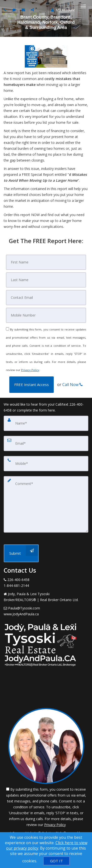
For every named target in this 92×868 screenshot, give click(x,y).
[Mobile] (46, 315)
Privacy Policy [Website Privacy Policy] (30, 370)
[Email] (46, 298)
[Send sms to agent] (15, 10)
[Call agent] (6, 10)
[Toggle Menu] (83, 6)
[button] (32, 385)
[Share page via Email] (33, 10)
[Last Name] (46, 280)
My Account (63, 10)
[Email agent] (24, 10)
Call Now (72, 385)
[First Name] (46, 262)
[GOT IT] (56, 861)
